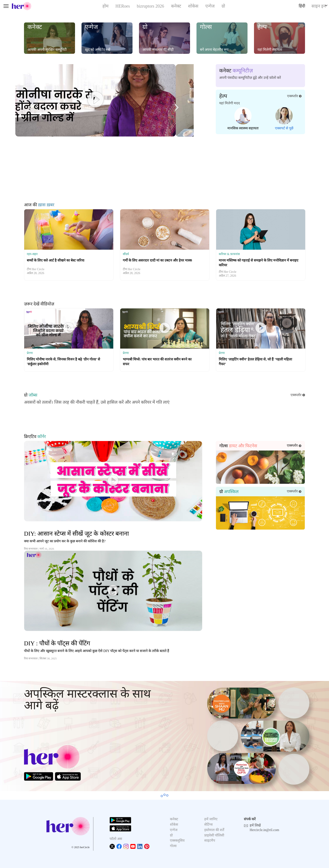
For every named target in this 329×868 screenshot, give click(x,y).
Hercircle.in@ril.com (264, 830)
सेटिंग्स (208, 824)
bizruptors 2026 (150, 6)
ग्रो (223, 6)
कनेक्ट (176, 6)
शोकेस (193, 6)
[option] (69, 245)
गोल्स (173, 846)
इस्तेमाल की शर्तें (214, 830)
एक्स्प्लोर (294, 96)
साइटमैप (210, 840)
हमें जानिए (211, 819)
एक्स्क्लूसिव (177, 840)
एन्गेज (210, 6)
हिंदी (302, 6)
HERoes (123, 6)
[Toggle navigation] (6, 6)
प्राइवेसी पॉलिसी (214, 835)
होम (105, 6)
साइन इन (319, 6)
